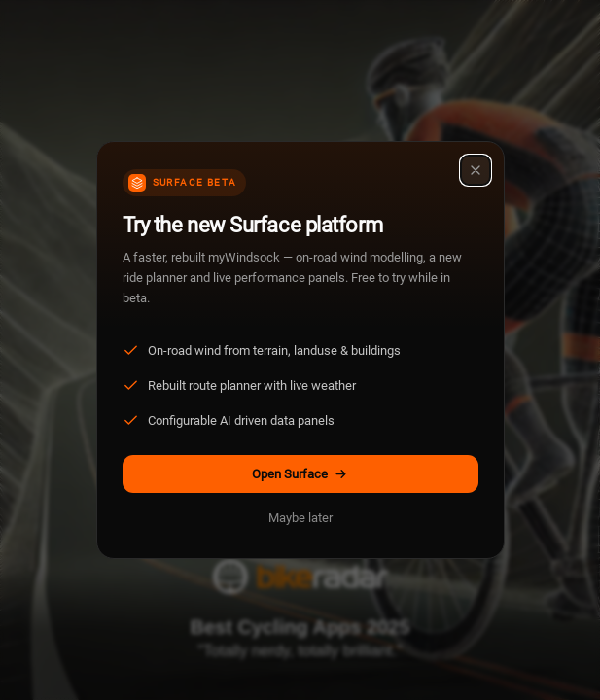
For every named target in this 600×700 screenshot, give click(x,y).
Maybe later (300, 518)
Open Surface (300, 474)
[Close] (476, 170)
